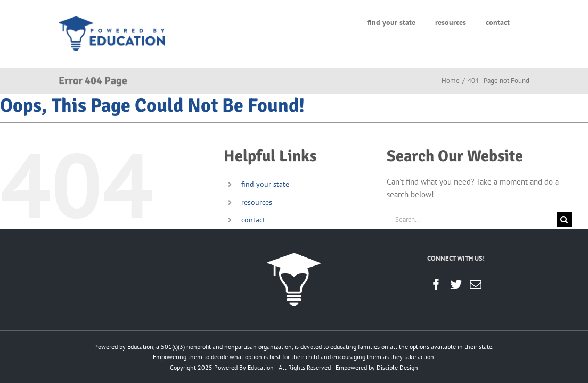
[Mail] (476, 285)
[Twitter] (456, 285)
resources (257, 202)
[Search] (564, 219)
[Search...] (472, 219)
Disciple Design (397, 367)
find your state (265, 184)
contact (253, 220)
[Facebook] (436, 285)
